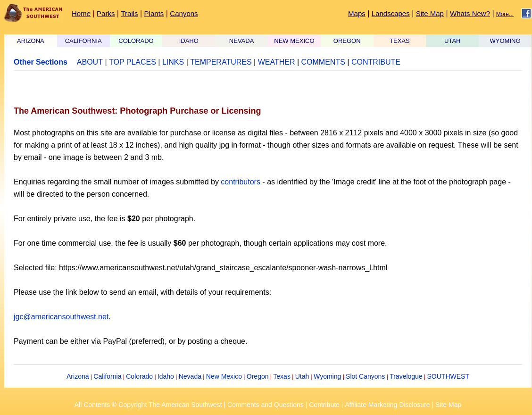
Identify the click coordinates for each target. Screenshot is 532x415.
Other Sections (41, 62)
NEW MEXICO (294, 41)
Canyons (184, 13)
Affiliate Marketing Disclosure (387, 405)
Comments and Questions (266, 405)
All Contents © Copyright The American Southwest (148, 405)
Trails (129, 13)
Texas (282, 376)
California (107, 376)
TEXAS (400, 41)
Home (81, 13)
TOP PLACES (133, 62)
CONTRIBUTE (376, 62)
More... (505, 14)
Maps (357, 13)
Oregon (258, 376)
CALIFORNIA (83, 41)
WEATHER (277, 62)
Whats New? (470, 13)
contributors (241, 182)
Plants (154, 13)
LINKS (173, 62)
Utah (302, 376)
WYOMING (505, 41)
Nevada (190, 376)
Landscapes (391, 13)
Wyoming (327, 376)
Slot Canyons (365, 376)
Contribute (324, 405)
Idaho (166, 376)
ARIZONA (31, 41)
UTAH (452, 41)
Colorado (139, 376)
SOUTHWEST (448, 376)
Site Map (430, 13)
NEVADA (242, 41)
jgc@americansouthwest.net (61, 317)
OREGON (347, 41)
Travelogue (406, 376)
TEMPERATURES (221, 62)
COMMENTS (323, 62)
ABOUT (90, 62)
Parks (106, 13)
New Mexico (224, 376)
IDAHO (189, 41)
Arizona (78, 376)
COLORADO (136, 41)
